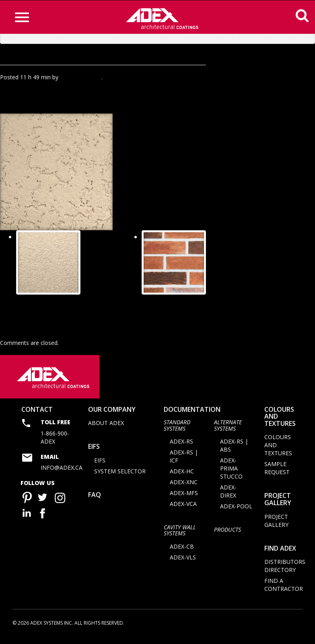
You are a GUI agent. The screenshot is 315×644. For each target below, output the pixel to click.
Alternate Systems (228, 431)
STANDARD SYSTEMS (177, 431)
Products (227, 535)
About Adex (106, 428)
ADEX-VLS (183, 563)
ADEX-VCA (183, 509)
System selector (120, 477)
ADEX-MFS (184, 498)
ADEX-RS (181, 447)
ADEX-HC (182, 477)
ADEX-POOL (236, 512)
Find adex (280, 554)
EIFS (94, 452)
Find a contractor (284, 590)
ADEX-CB (182, 552)
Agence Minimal (81, 77)
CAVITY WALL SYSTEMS (180, 536)
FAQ (95, 500)
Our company (112, 415)
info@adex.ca (62, 473)
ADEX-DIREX (228, 497)
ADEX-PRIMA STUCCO (231, 474)
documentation (192, 415)
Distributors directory (285, 571)
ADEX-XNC (184, 488)
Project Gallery (278, 505)
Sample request (277, 474)
